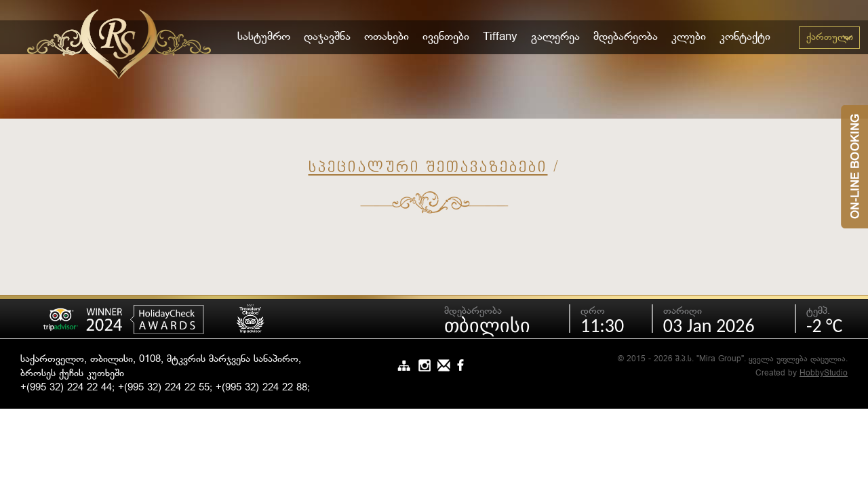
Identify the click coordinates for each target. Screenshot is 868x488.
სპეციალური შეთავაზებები (428, 168)
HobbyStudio (824, 373)
